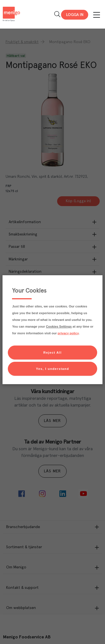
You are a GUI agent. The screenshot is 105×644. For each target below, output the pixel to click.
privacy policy (68, 333)
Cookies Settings (59, 326)
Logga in (75, 15)
